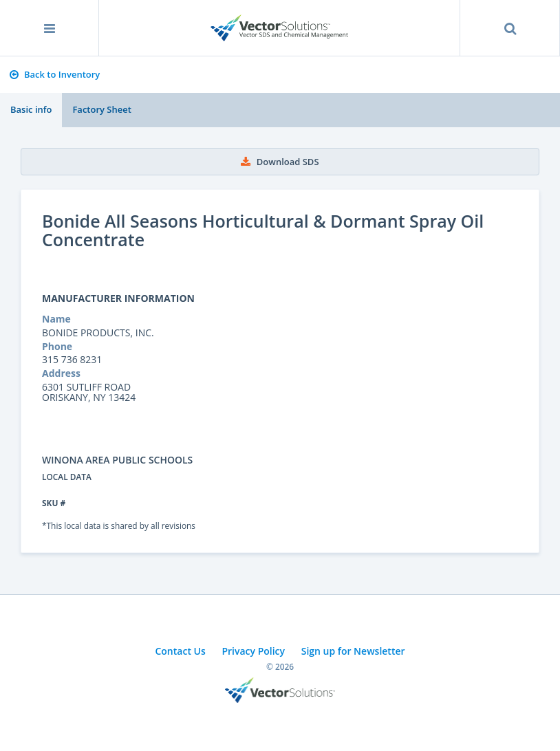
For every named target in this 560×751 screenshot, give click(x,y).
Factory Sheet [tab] (101, 109)
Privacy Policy (253, 651)
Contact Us (180, 651)
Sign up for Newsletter (353, 651)
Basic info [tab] (31, 109)
